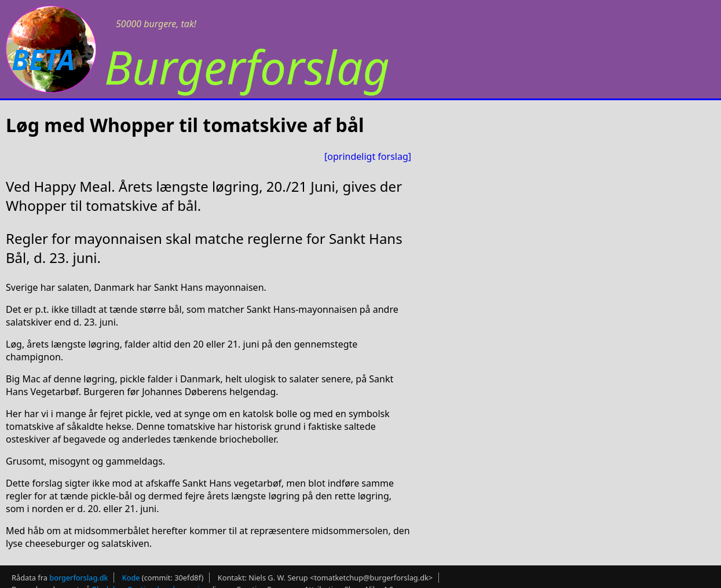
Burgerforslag (247, 66)
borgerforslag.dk (78, 578)
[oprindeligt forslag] (368, 156)
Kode (131, 578)
